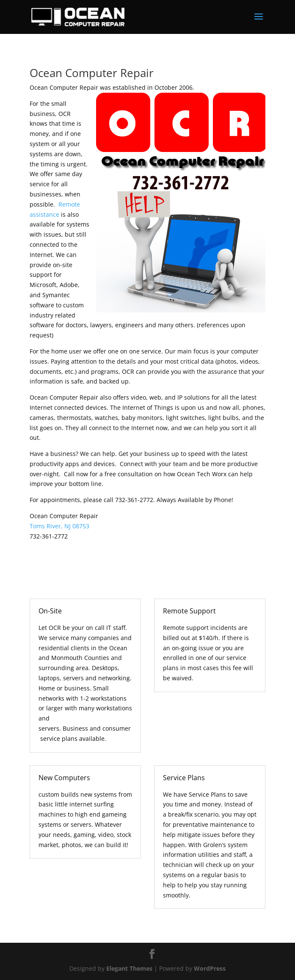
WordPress (210, 968)
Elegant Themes (129, 968)
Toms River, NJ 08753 (59, 526)
